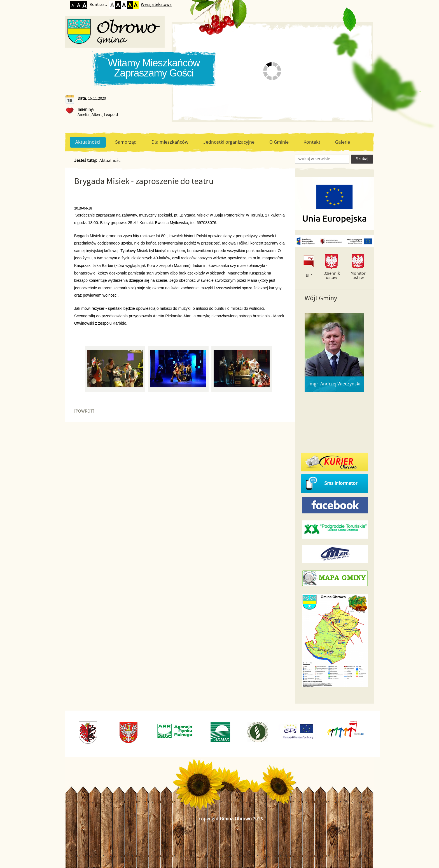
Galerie (343, 142)
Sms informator (341, 483)
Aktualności (88, 142)
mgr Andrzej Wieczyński (335, 384)
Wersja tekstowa (156, 5)
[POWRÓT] (84, 411)
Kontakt (312, 142)
